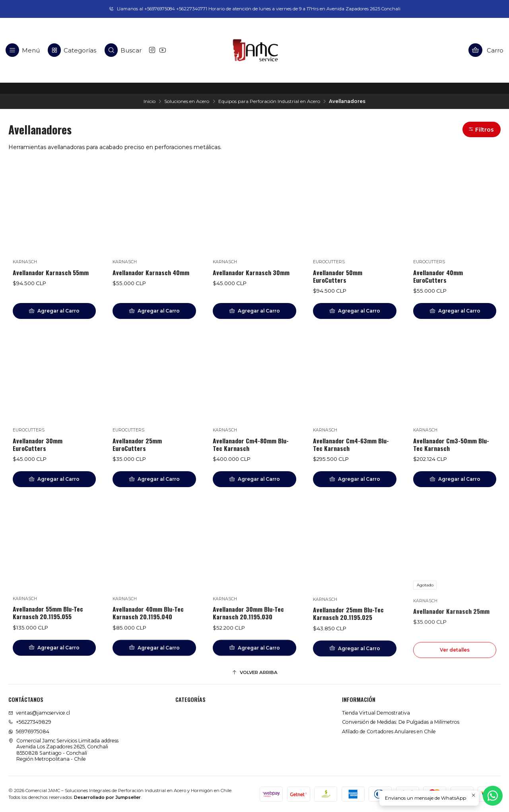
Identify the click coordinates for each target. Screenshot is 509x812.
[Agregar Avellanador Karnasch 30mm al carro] (254, 311)
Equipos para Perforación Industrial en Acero (269, 101)
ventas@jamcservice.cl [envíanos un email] (39, 713)
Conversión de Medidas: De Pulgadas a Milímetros (401, 722)
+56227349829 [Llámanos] (30, 722)
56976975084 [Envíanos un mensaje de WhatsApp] (29, 731)
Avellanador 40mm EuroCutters (438, 276)
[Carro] (486, 50)
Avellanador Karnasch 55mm (51, 273)
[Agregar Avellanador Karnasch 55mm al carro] (54, 311)
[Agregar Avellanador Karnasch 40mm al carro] (154, 311)
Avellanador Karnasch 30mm (251, 273)
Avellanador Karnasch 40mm (151, 273)
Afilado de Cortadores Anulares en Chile (389, 731)
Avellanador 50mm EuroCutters (338, 276)
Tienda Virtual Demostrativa (376, 713)
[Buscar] (123, 50)
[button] (482, 129)
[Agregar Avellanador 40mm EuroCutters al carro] (455, 311)
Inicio (150, 101)
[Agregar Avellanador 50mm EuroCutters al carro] (355, 311)
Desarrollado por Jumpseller (107, 797)
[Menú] (23, 50)
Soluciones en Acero (187, 101)
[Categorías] (72, 50)
